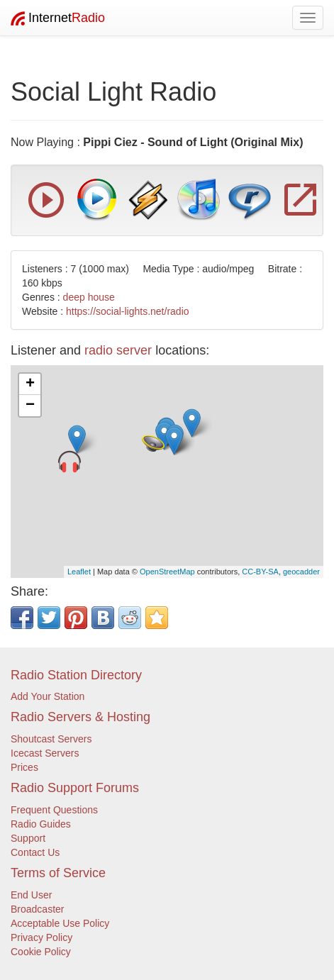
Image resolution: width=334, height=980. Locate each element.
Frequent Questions (54, 810)
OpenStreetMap (167, 572)
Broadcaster (37, 909)
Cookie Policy (41, 952)
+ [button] (30, 384)
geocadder (301, 572)
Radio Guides (41, 824)
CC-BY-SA (260, 572)
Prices (24, 767)
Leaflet (79, 572)
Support (28, 838)
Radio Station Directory (76, 675)
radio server (118, 350)
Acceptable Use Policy (60, 923)
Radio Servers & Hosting (80, 717)
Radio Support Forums (75, 788)
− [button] (30, 406)
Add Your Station (48, 696)
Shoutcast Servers (51, 739)
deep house (89, 297)
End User (31, 895)
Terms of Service (58, 873)
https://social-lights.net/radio (128, 311)
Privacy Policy (41, 937)
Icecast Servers (45, 753)
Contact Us (35, 852)
